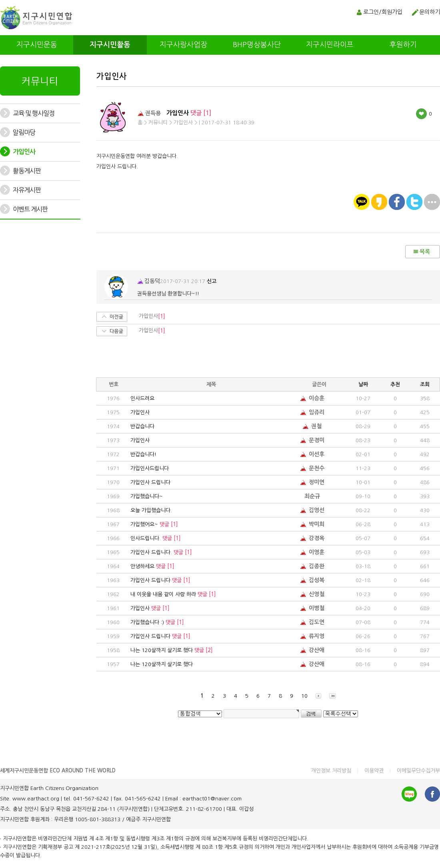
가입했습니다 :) (157, 622)
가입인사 (140, 412)
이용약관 (374, 771)
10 (304, 696)
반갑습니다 (142, 426)
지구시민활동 (110, 45)
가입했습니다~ (147, 496)
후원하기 (403, 45)
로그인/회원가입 (383, 12)
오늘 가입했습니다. (151, 510)
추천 (395, 384)
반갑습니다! (143, 454)
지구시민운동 (37, 45)
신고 (212, 281)
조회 (425, 384)
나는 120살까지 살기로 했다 (172, 650)
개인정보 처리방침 (331, 771)
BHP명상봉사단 (257, 45)
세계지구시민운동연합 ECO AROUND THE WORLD (58, 771)
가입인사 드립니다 (150, 482)
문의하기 (430, 12)
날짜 (363, 384)
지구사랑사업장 (183, 45)
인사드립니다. (156, 538)
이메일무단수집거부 (418, 771)
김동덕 (149, 281)
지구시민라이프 (330, 45)
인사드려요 (142, 398)
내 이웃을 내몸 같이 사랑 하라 (173, 594)
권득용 (149, 113)
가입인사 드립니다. (161, 552)
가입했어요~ (154, 524)
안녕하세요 (152, 566)
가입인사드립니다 (150, 468)
